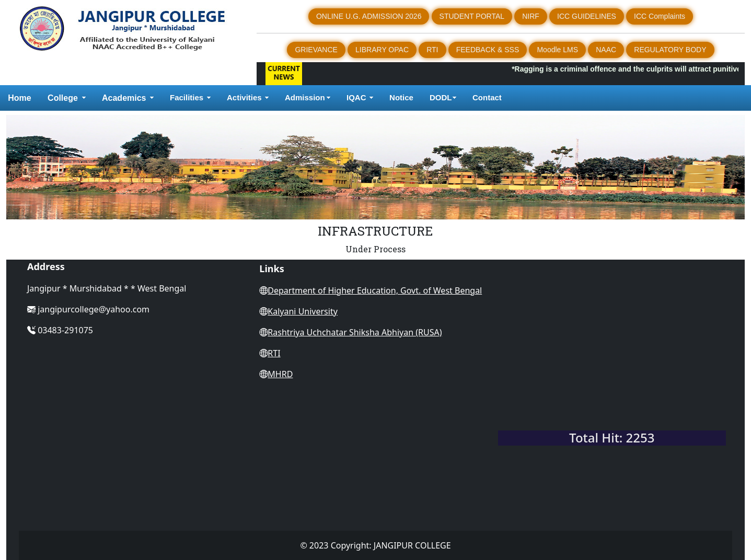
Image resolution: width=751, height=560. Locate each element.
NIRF (531, 16)
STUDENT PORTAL (472, 16)
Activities (244, 97)
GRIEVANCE (316, 50)
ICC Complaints (660, 16)
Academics (124, 98)
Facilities (187, 97)
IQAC (356, 97)
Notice (401, 97)
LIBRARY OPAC (382, 50)
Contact (488, 97)
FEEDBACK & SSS (488, 50)
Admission (305, 97)
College (63, 98)
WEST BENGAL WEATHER (612, 383)
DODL (441, 97)
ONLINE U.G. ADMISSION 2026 (369, 16)
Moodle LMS (557, 50)
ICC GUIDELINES (587, 16)
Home (19, 98)
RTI (432, 50)
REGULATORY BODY (670, 50)
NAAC (606, 50)
